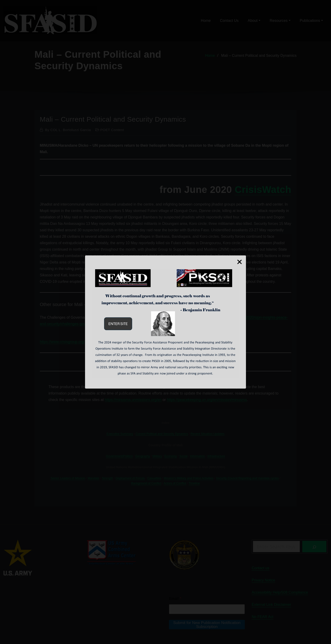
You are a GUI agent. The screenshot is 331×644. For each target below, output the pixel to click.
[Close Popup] (240, 261)
